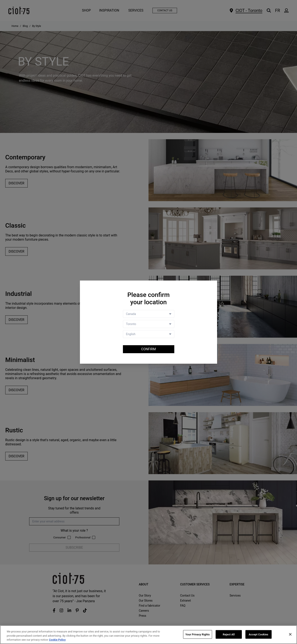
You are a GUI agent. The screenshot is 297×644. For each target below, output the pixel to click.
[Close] (290, 634)
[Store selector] (149, 324)
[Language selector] (149, 334)
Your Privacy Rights (198, 634)
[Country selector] (149, 314)
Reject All (229, 634)
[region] (148, 635)
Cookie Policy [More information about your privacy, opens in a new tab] (57, 640)
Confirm (148, 349)
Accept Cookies (259, 634)
